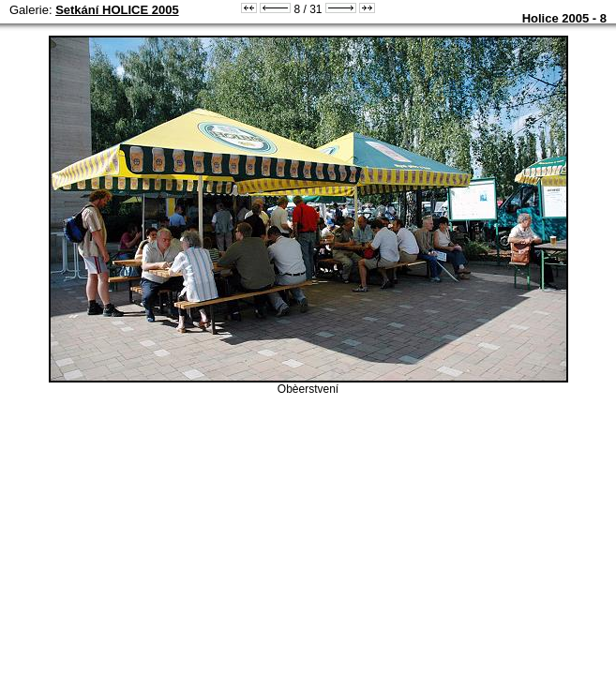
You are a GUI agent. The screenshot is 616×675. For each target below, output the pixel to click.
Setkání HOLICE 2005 (117, 10)
